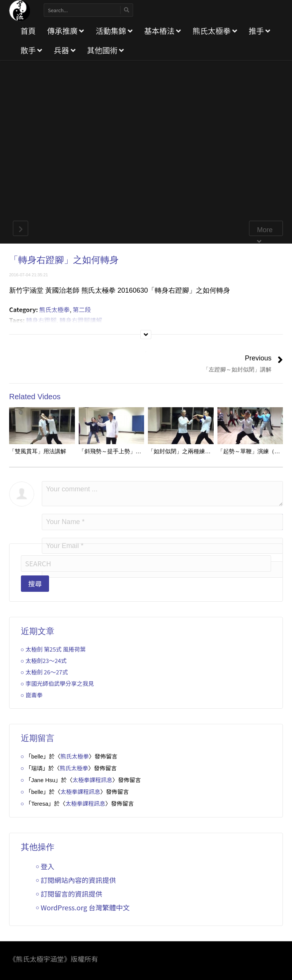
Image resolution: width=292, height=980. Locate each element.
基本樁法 (163, 31)
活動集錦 (114, 31)
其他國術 (106, 50)
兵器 (64, 50)
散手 (31, 50)
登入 (48, 866)
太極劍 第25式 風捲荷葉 (56, 649)
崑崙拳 (34, 695)
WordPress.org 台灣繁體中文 (85, 907)
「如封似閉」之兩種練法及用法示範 (194, 451)
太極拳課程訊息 (92, 780)
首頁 (28, 31)
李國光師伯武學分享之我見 (60, 683)
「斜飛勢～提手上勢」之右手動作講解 (127, 451)
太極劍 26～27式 (47, 672)
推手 (259, 31)
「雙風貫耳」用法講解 (38, 451)
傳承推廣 (66, 31)
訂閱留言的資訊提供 (71, 894)
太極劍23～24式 (46, 661)
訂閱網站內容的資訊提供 (78, 880)
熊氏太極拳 (215, 31)
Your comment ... (162, 494)
